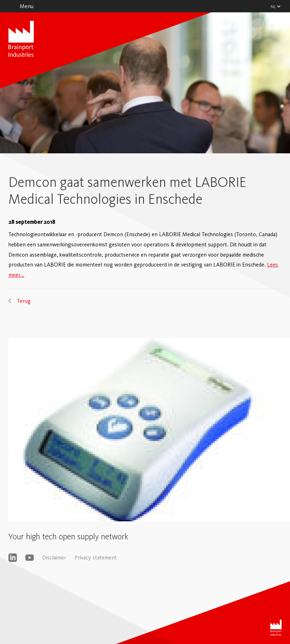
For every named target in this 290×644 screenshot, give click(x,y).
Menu (27, 6)
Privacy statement (96, 557)
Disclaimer (54, 557)
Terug (24, 301)
